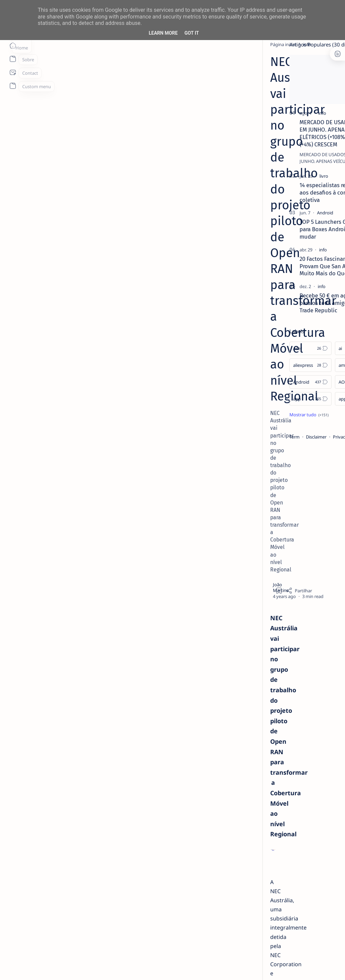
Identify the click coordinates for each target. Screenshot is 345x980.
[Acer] (271, 348)
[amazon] (317, 365)
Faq (318, 437)
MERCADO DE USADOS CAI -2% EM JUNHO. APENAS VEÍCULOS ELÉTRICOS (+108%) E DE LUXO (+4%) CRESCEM (298, 133)
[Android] (286, 213)
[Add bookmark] (206, 150)
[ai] (317, 348)
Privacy (301, 437)
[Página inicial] (13, 45)
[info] (70, 44)
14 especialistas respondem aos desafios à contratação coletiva (295, 193)
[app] (271, 399)
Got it (192, 33)
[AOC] (317, 382)
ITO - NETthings (65, 967)
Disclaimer (277, 437)
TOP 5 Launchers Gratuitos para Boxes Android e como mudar (295, 229)
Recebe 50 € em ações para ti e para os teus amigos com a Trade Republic (299, 303)
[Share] (226, 150)
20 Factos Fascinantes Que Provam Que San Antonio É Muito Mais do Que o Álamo (295, 266)
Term (255, 437)
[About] (13, 59)
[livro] (284, 176)
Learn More (163, 33)
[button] (304, 967)
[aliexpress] (271, 365)
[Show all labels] (270, 415)
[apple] (317, 399)
